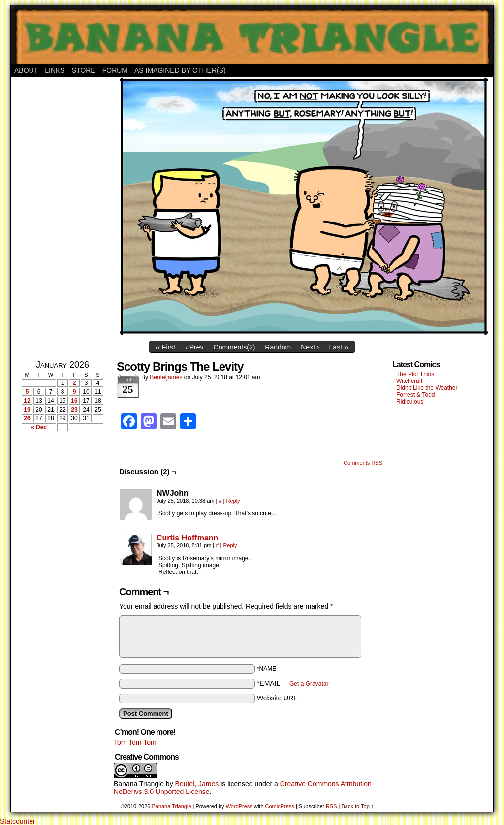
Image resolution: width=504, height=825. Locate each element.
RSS (331, 806)
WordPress (239, 806)
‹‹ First (165, 347)
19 (27, 410)
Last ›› (339, 347)
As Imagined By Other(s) (180, 70)
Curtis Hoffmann (187, 538)
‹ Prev (194, 347)
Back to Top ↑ (357, 806)
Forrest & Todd (415, 395)
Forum (115, 70)
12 (27, 401)
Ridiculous (410, 402)
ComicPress (280, 806)
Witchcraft (409, 381)
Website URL (277, 698)
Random (278, 347)
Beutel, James (197, 784)
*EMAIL (293, 683)
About (26, 70)
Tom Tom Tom (135, 742)
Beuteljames (166, 377)
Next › (310, 347)
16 (74, 401)
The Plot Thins (415, 374)
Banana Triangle (139, 784)
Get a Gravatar (309, 684)
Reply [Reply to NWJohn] (233, 501)
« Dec (39, 427)
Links (55, 70)
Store (84, 70)
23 (74, 410)
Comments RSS (363, 463)
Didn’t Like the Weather (427, 388)
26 (27, 418)
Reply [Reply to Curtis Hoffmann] (230, 545)
